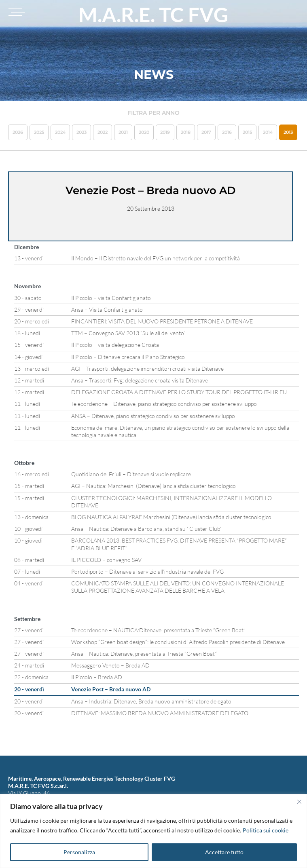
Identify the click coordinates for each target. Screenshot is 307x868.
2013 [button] (288, 132)
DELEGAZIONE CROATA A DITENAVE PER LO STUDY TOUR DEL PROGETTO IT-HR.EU (179, 392)
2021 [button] (123, 132)
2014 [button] (268, 132)
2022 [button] (103, 132)
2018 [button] (186, 132)
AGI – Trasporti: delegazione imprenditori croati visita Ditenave (147, 369)
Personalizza (79, 852)
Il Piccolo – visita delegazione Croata (115, 345)
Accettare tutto (224, 852)
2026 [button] (18, 132)
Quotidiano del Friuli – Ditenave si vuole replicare (131, 474)
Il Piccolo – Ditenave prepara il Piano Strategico (128, 357)
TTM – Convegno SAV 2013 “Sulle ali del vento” (128, 333)
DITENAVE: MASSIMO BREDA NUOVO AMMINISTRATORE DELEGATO (160, 713)
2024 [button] (60, 132)
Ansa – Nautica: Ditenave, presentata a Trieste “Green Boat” (144, 654)
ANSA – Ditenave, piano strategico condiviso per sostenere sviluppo (153, 416)
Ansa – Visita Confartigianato (107, 309)
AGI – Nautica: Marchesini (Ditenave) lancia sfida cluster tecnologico (153, 486)
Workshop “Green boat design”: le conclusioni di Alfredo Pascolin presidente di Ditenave (178, 642)
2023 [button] (82, 132)
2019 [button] (165, 132)
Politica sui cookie (266, 830)
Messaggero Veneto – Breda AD (110, 665)
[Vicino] (299, 802)
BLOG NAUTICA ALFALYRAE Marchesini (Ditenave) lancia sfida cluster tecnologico (171, 517)
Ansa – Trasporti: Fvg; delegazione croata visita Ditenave (140, 380)
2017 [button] (206, 132)
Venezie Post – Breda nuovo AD (111, 689)
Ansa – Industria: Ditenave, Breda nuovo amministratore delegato (151, 701)
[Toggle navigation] (15, 12)
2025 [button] (39, 132)
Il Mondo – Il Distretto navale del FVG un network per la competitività (156, 258)
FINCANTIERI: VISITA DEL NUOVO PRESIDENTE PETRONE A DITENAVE (162, 321)
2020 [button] (144, 132)
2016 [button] (227, 132)
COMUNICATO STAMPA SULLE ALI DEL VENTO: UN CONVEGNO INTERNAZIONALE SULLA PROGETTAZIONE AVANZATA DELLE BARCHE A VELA (178, 587)
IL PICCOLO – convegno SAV (106, 560)
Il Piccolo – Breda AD (97, 677)
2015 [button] (247, 132)
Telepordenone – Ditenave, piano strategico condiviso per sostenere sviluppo (164, 404)
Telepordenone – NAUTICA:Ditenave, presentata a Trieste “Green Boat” (158, 630)
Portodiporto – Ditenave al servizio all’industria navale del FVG (147, 571)
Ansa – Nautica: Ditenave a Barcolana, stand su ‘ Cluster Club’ (146, 529)
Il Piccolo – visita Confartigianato (111, 298)
